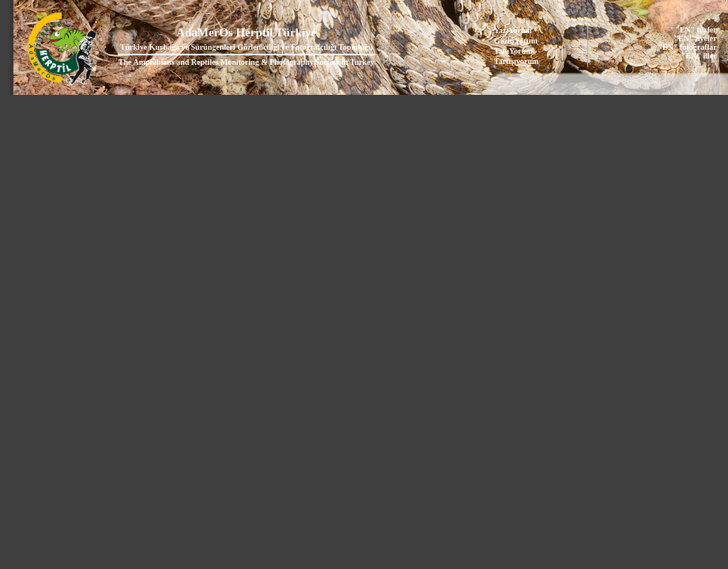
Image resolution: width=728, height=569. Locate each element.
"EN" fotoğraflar (688, 47)
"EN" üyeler (696, 38)
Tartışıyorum (516, 61)
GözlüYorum (516, 41)
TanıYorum (513, 51)
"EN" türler (696, 30)
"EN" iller (699, 56)
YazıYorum (513, 30)
